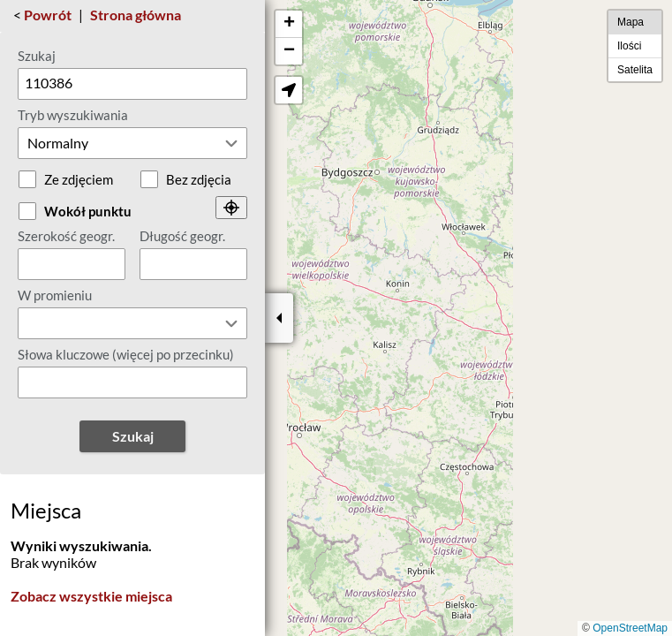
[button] (289, 24)
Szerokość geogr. (66, 236)
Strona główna (136, 15)
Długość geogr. (182, 236)
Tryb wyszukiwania (73, 115)
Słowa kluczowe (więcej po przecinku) (126, 354)
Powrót (48, 15)
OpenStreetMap (630, 628)
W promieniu (55, 295)
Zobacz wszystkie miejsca (91, 596)
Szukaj (37, 56)
